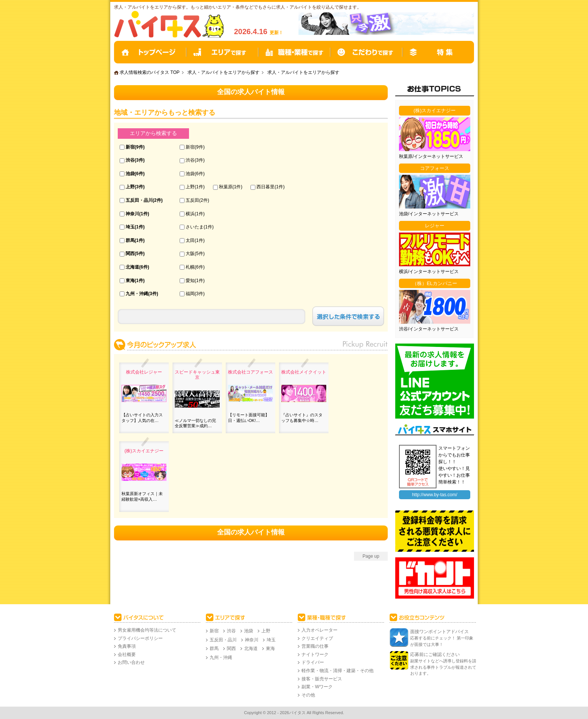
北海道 (132, 267)
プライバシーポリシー (140, 638)
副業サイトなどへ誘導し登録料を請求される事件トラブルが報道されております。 (443, 667)
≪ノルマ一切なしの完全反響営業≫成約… (195, 423)
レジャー (435, 226)
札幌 (190, 267)
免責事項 (127, 646)
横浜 (190, 214)
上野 (130, 187)
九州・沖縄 (137, 294)
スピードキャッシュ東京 (197, 375)
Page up (371, 556)
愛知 (190, 281)
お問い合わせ (131, 662)
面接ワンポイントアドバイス (439, 632)
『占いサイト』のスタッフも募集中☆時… (302, 417)
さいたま (195, 227)
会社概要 (127, 654)
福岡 (190, 294)
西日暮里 (265, 187)
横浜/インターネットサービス (429, 272)
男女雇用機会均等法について (147, 630)
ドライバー (313, 662)
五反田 (192, 200)
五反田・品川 (139, 200)
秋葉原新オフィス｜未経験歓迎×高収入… (142, 496)
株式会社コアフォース (250, 372)
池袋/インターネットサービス (429, 214)
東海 (130, 281)
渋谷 (130, 160)
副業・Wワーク (317, 687)
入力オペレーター (319, 630)
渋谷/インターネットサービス (429, 329)
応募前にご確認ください (435, 654)
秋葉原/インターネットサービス (431, 156)
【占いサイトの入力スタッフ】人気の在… (142, 417)
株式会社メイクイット (304, 372)
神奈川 (132, 214)
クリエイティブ (317, 638)
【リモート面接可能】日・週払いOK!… (249, 417)
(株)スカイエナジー (144, 451)
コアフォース (435, 168)
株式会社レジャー (144, 372)
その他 (308, 695)
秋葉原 (226, 187)
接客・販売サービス (322, 679)
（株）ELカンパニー (435, 283)
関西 (130, 254)
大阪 (190, 254)
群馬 (130, 240)
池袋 (130, 174)
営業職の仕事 (315, 646)
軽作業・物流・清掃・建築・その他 (337, 671)
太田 (190, 240)
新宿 (130, 147)
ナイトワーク (315, 654)
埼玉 (130, 227)
